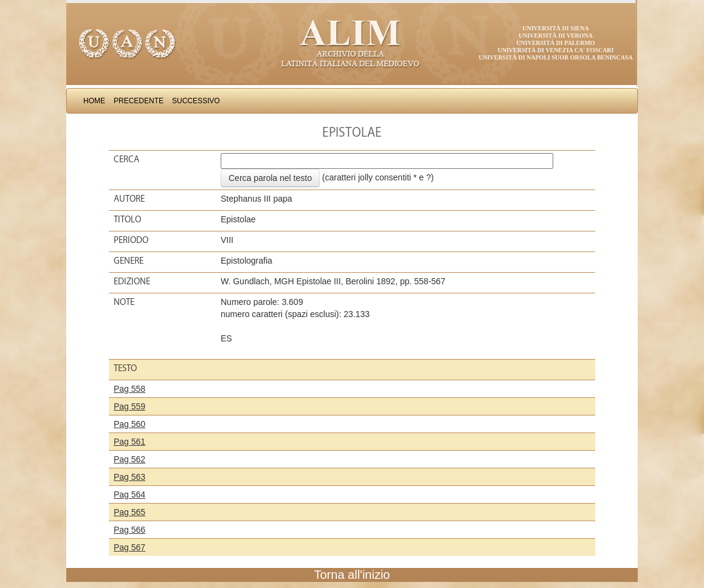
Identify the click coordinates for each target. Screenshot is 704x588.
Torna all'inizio (352, 575)
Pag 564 (129, 494)
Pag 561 (129, 442)
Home (94, 101)
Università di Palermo (555, 43)
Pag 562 (129, 459)
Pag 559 (129, 406)
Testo (125, 368)
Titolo (127, 219)
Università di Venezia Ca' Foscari (556, 50)
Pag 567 (129, 547)
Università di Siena (555, 28)
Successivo (196, 101)
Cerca (126, 159)
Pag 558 (129, 389)
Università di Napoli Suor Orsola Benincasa (556, 57)
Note (124, 302)
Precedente (139, 101)
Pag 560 (129, 424)
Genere (129, 261)
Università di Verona (556, 36)
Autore (129, 199)
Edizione (132, 281)
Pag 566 (129, 530)
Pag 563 (129, 477)
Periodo (131, 240)
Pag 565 (129, 512)
